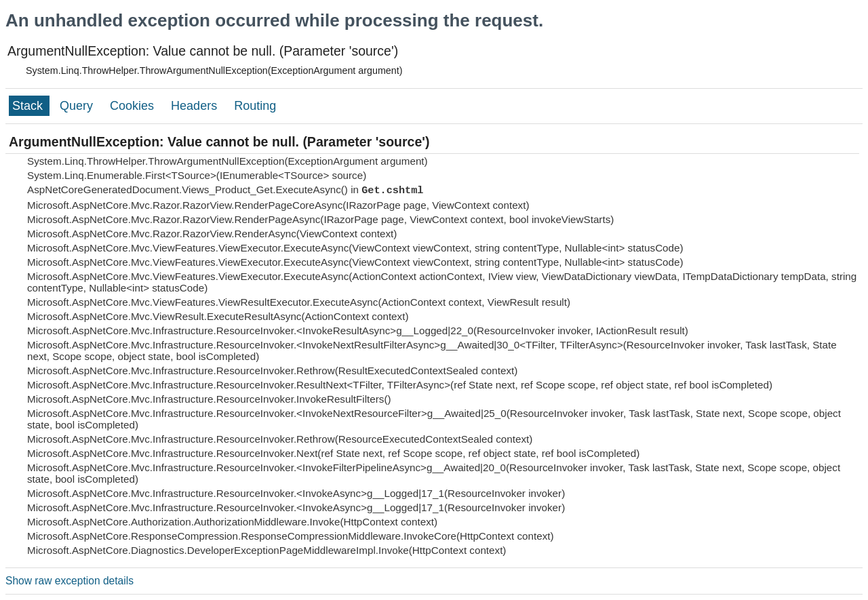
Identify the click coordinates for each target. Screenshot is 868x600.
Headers (196, 106)
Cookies (134, 106)
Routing (255, 106)
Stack (29, 106)
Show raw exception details (70, 581)
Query (78, 106)
